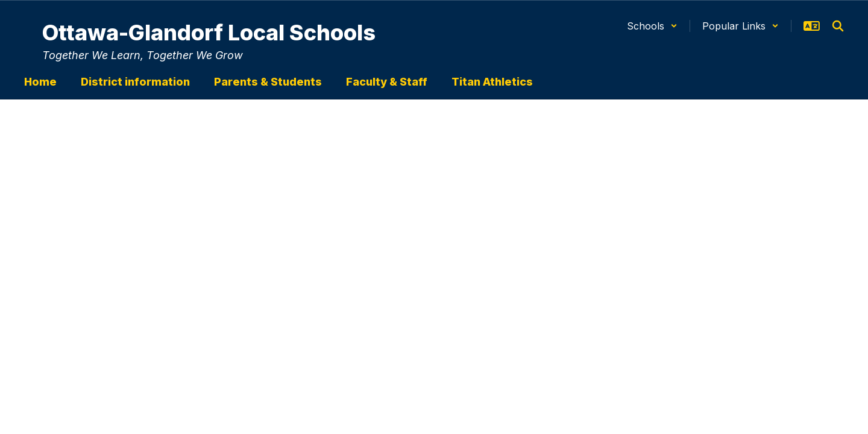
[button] (652, 26)
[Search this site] (838, 26)
